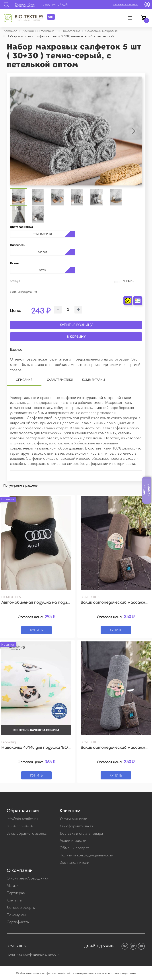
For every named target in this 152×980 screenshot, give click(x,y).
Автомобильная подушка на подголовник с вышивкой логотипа (64, 603)
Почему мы (16, 915)
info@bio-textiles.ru (22, 819)
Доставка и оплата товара (81, 833)
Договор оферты (21, 907)
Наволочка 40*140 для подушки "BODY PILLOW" (45, 748)
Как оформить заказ (76, 826)
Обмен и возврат (74, 848)
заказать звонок (125, 4)
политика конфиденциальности (33, 954)
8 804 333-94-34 (20, 826)
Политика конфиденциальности (87, 855)
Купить (36, 630)
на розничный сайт (55, 4)
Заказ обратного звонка (27, 833)
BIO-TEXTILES (16, 946)
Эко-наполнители (74, 862)
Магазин (14, 885)
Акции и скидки (73, 840)
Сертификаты (18, 922)
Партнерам (16, 893)
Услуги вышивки (73, 819)
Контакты (14, 900)
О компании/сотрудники (28, 878)
